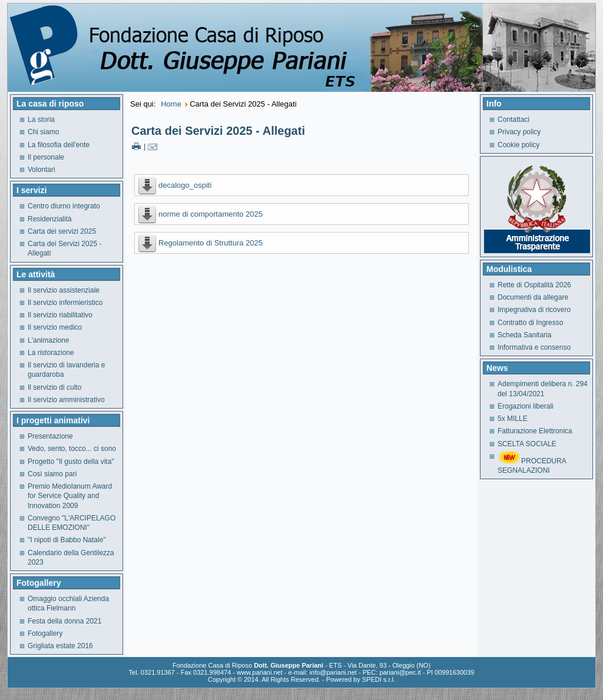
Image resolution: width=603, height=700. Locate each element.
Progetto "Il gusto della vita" (71, 462)
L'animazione (48, 340)
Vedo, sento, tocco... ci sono (72, 449)
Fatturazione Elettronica (535, 431)
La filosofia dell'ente (59, 145)
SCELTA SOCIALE (527, 444)
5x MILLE (513, 419)
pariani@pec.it (400, 672)
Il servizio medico (55, 327)
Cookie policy (518, 145)
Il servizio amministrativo (66, 400)
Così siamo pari (52, 474)
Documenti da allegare (533, 297)
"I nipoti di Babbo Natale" (67, 540)
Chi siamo (43, 132)
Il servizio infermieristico (65, 303)
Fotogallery (45, 633)
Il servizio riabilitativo (60, 315)
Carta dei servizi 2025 (62, 231)
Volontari (42, 170)
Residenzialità (50, 219)
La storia (41, 120)
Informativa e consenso (534, 347)
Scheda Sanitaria (524, 335)
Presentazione (50, 436)
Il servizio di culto (54, 387)
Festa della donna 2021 (64, 621)
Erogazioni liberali (526, 406)
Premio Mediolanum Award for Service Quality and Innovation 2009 (70, 496)
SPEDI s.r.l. (379, 679)
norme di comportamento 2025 (211, 214)
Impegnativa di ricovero (534, 310)
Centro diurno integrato (64, 206)
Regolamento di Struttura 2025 (211, 243)
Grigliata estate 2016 (60, 646)
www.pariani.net (260, 672)
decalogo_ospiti (185, 185)
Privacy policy (519, 132)
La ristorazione (51, 353)
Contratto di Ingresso (530, 323)
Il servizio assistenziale (64, 290)
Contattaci (513, 120)
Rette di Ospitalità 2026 (534, 285)
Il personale (46, 157)
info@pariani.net (333, 672)
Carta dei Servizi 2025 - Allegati (218, 131)
